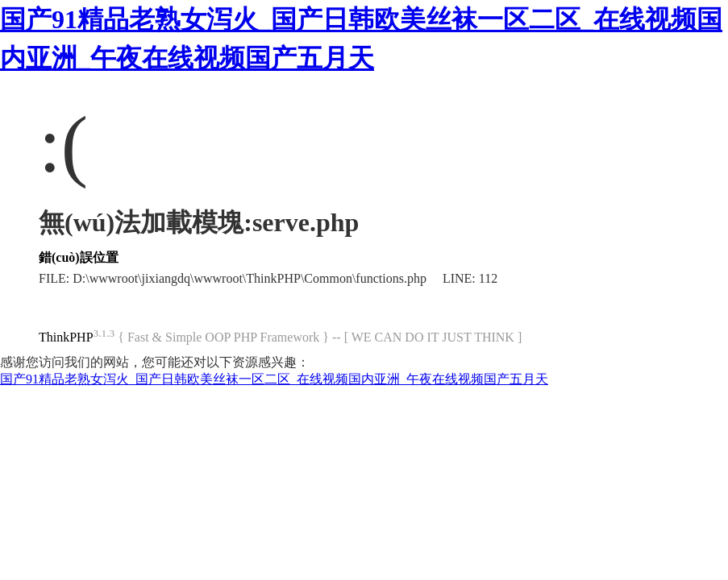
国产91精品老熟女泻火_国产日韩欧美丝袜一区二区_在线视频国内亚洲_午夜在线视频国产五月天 (274, 379)
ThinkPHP (66, 337)
